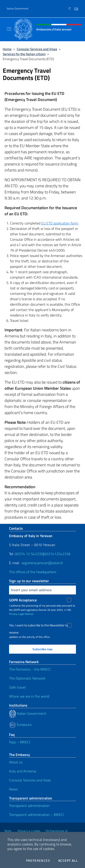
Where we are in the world (29, 696)
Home (7, 49)
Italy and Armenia (23, 771)
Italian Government (18, 9)
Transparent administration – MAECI (36, 815)
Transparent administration (29, 806)
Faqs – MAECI (20, 742)
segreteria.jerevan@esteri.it (42, 563)
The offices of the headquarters (33, 572)
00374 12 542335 (28, 554)
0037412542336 (57, 554)
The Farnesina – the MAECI (30, 669)
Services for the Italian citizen (24, 54)
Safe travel (17, 687)
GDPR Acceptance (23, 600)
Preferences (38, 861)
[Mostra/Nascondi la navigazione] (9, 29)
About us (16, 762)
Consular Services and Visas (37, 49)
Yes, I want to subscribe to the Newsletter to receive (39, 626)
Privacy (13, 614)
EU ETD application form (59, 223)
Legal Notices (26, 614)
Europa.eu (20, 724)
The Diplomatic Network (27, 678)
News (13, 789)
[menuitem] (71, 7)
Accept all (68, 861)
